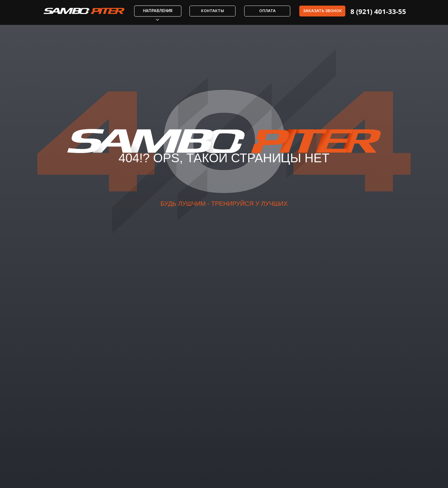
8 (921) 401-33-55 (378, 11)
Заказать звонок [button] (322, 11)
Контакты (212, 11)
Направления (158, 11)
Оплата (267, 11)
